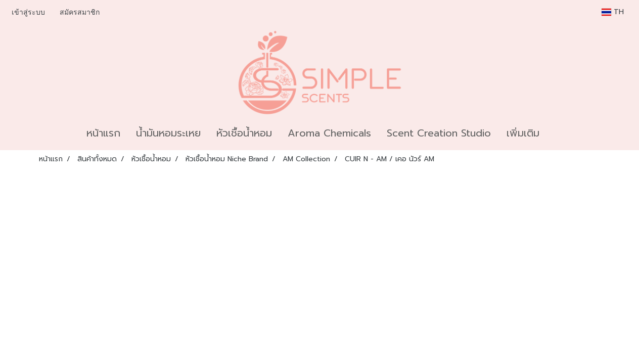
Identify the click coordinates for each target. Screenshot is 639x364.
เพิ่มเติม (523, 133)
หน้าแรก (103, 133)
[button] (556, 133)
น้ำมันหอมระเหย (168, 133)
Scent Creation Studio (439, 133)
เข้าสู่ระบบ (28, 12)
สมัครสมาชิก (80, 12)
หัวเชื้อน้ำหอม (244, 133)
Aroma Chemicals (329, 133)
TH (613, 12)
